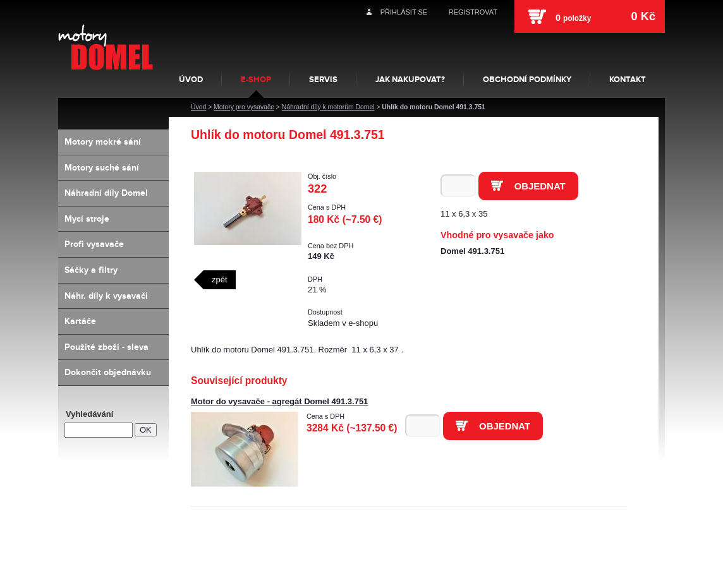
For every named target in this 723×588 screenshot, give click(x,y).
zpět (220, 279)
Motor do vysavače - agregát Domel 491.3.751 (279, 401)
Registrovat (473, 12)
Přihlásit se (404, 12)
